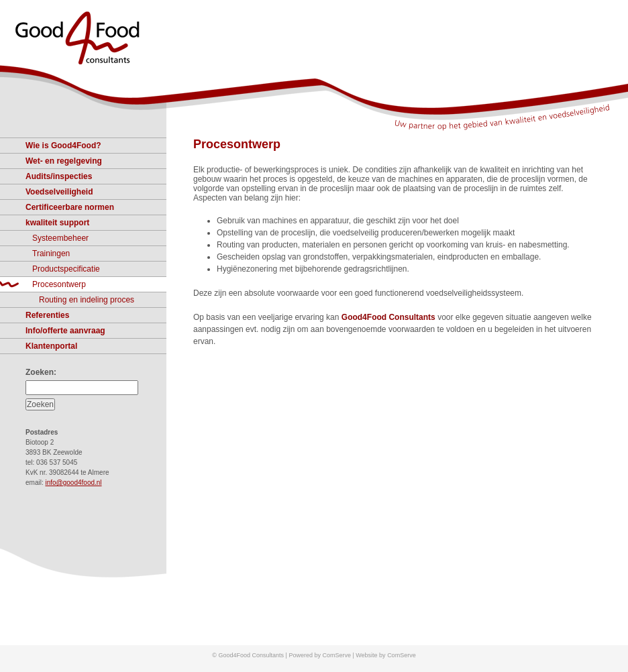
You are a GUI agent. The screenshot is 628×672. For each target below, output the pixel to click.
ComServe (402, 655)
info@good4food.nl (73, 483)
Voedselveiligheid (59, 192)
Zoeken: (41, 372)
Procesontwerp (237, 144)
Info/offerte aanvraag (65, 331)
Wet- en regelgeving (64, 161)
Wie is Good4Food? (63, 146)
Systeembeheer (60, 238)
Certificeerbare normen (70, 207)
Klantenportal (51, 346)
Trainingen (51, 254)
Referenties (47, 315)
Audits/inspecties (59, 176)
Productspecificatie (66, 269)
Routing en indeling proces (87, 300)
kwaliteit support (57, 223)
